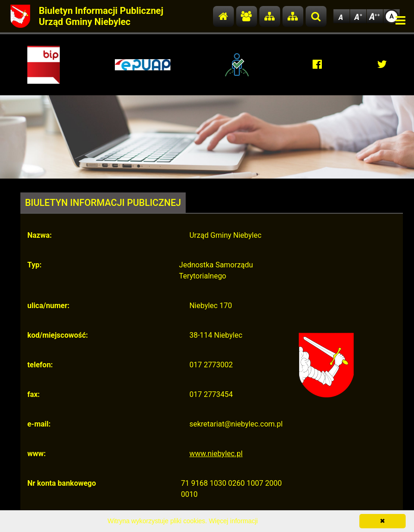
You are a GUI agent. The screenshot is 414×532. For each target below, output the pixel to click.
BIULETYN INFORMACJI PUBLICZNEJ (103, 203)
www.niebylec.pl (216, 454)
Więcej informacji (233, 521)
